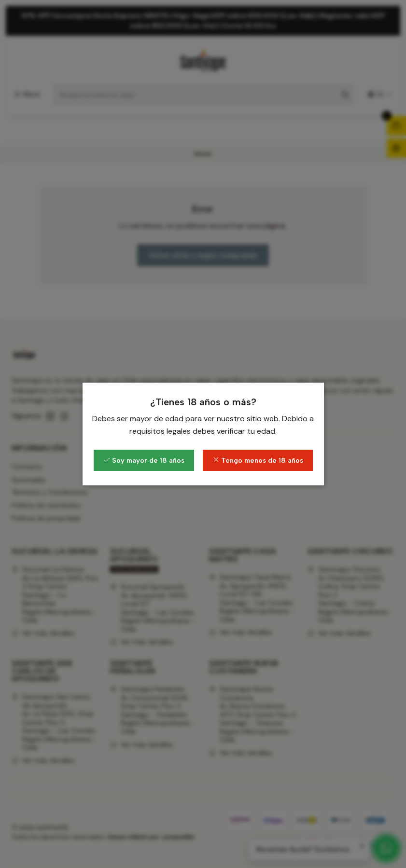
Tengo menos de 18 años (258, 460)
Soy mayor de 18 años (144, 460)
